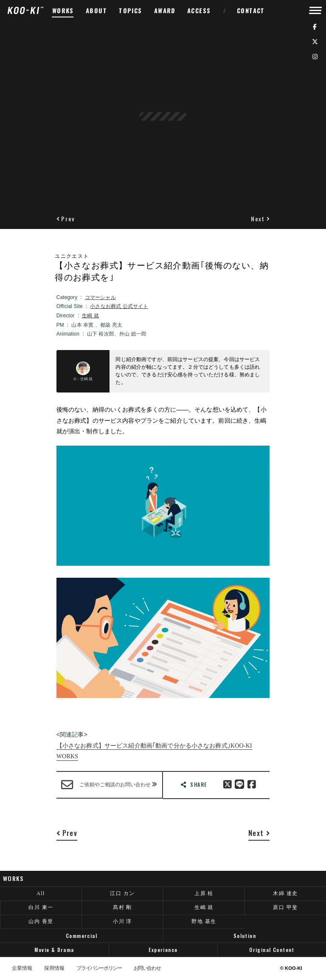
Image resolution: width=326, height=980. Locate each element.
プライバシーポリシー (99, 969)
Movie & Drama (54, 950)
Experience (163, 950)
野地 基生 (204, 921)
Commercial (81, 936)
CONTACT (251, 10)
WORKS (63, 10)
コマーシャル (100, 297)
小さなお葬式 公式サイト (119, 306)
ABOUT (97, 10)
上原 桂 (204, 893)
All (41, 893)
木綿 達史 (285, 893)
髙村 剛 (122, 907)
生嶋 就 (90, 316)
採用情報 (54, 969)
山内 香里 (41, 921)
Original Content (272, 950)
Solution (245, 936)
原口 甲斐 (285, 907)
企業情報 (22, 969)
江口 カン (122, 893)
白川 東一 (41, 907)
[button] (66, 219)
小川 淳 (122, 921)
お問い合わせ (147, 969)
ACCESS (199, 10)
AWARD (165, 10)
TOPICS (131, 10)
